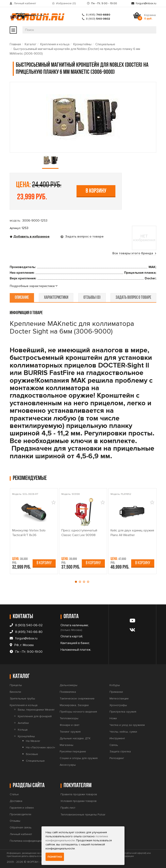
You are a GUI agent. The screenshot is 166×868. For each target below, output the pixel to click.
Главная (15, 44)
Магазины (67, 745)
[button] (77, 582)
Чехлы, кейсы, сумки (123, 732)
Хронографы (118, 705)
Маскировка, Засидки (74, 705)
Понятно (55, 857)
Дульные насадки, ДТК (75, 738)
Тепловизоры (69, 718)
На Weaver (33, 741)
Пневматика (68, 692)
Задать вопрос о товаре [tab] (84, 237)
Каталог (31, 44)
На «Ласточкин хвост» (40, 748)
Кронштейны (82, 44)
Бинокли (15, 692)
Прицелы (16, 685)
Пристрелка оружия (123, 712)
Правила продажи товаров (79, 794)
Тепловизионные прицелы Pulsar (83, 815)
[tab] (34, 286)
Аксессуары (68, 765)
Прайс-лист (68, 808)
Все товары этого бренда (134, 253)
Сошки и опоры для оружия (79, 758)
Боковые (32, 754)
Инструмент (117, 738)
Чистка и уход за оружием (127, 725)
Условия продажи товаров (79, 801)
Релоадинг (117, 758)
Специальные (105, 44)
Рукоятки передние (73, 752)
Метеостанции (119, 699)
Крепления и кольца (55, 44)
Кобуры (115, 685)
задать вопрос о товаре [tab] (133, 298)
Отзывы (15, 821)
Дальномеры (69, 685)
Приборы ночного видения (78, 712)
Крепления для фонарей (35, 716)
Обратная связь (21, 827)
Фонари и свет (70, 725)
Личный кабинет (25, 3)
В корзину (96, 191)
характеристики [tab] (56, 298)
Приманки (116, 692)
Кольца (23, 730)
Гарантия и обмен (22, 808)
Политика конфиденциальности (31, 841)
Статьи (14, 794)
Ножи (113, 718)
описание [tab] (22, 298)
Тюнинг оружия (70, 732)
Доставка (16, 801)
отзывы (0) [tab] (92, 298)
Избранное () (66, 3)
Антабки (23, 723)
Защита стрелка (120, 752)
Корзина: (150, 17)
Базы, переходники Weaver (36, 710)
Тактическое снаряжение (77, 699)
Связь (114, 745)
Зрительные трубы (22, 699)
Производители (20, 814)
